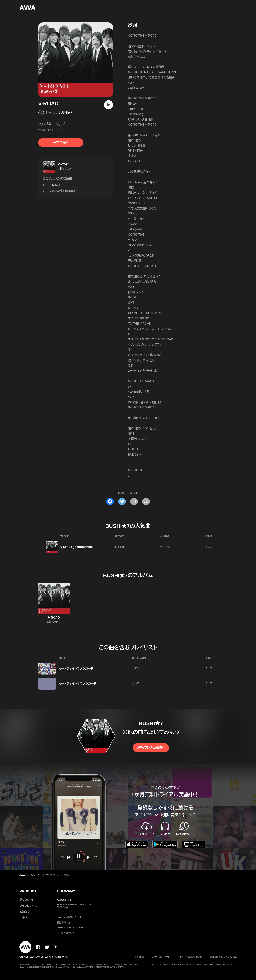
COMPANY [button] (66, 891)
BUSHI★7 (65, 112)
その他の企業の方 (66, 933)
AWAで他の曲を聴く (151, 748)
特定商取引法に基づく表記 (223, 957)
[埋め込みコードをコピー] (146, 501)
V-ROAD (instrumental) (63, 191)
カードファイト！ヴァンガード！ (79, 683)
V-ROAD (64, 164)
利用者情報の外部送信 (191, 957)
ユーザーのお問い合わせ (69, 918)
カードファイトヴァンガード (76, 669)
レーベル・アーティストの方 (70, 928)
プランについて (28, 906)
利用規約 (139, 957)
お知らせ (25, 912)
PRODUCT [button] (28, 891)
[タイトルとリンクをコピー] (134, 501)
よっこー (137, 683)
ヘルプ (23, 918)
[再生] (109, 105)
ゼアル (136, 668)
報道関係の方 (64, 923)
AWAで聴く (61, 142)
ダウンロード (27, 900)
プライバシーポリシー (162, 957)
